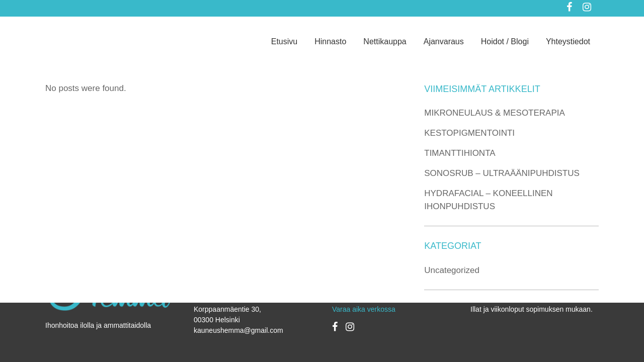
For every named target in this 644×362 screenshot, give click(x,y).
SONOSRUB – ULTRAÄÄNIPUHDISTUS (502, 173)
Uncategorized (452, 270)
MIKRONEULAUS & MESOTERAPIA (495, 113)
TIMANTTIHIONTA (460, 153)
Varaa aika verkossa (364, 309)
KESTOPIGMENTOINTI (469, 133)
